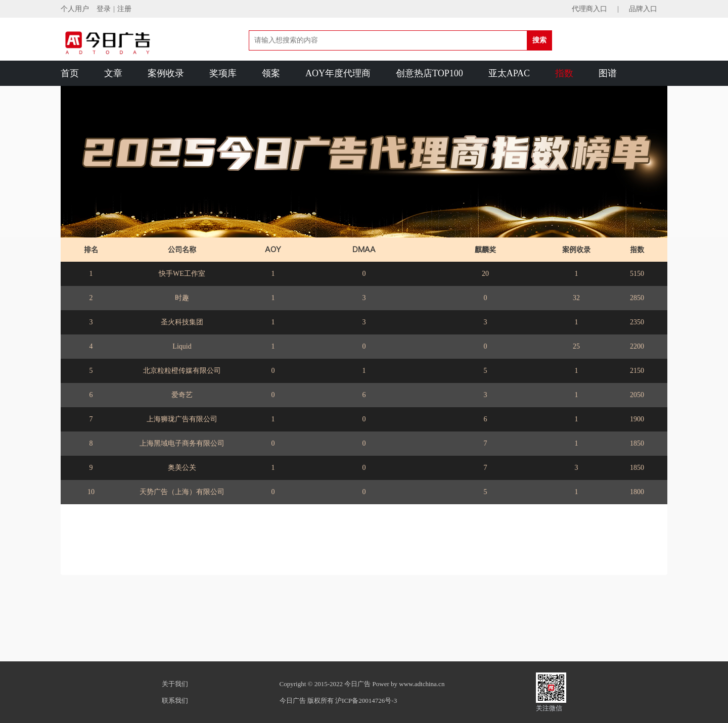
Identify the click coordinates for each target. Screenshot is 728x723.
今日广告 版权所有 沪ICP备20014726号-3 (338, 701)
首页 (70, 73)
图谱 (608, 73)
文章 (113, 73)
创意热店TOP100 (429, 73)
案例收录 (166, 73)
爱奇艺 (182, 395)
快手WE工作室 (182, 274)
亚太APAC (509, 73)
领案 (271, 73)
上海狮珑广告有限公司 (182, 419)
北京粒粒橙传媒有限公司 (182, 371)
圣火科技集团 (182, 322)
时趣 (182, 298)
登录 (104, 9)
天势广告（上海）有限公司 (182, 492)
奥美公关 (182, 468)
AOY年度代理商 (338, 73)
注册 (124, 9)
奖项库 (223, 73)
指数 (564, 73)
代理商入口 (589, 9)
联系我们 (175, 701)
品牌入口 (643, 9)
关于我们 (175, 684)
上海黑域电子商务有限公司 (182, 443)
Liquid (182, 346)
